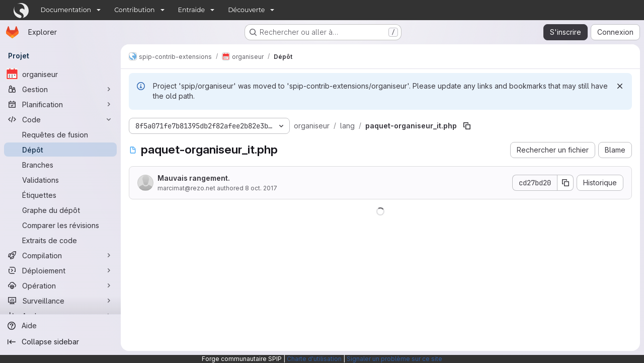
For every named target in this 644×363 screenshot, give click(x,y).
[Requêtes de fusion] (60, 134)
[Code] (60, 119)
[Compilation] (60, 255)
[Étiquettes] (60, 195)
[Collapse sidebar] (60, 342)
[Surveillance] (60, 301)
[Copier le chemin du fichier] (467, 126)
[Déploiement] (60, 270)
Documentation (66, 10)
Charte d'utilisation (314, 359)
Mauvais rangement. (194, 178)
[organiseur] (60, 74)
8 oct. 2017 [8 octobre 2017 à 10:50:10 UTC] (261, 188)
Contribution (134, 10)
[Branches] (60, 165)
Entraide (192, 10)
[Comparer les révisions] (60, 225)
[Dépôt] (60, 150)
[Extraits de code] (60, 240)
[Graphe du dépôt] (60, 210)
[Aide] (60, 326)
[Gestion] (60, 89)
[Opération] (60, 285)
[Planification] (60, 104)
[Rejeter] (620, 86)
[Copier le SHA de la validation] (566, 183)
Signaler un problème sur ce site (394, 359)
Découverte (246, 10)
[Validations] (60, 180)
